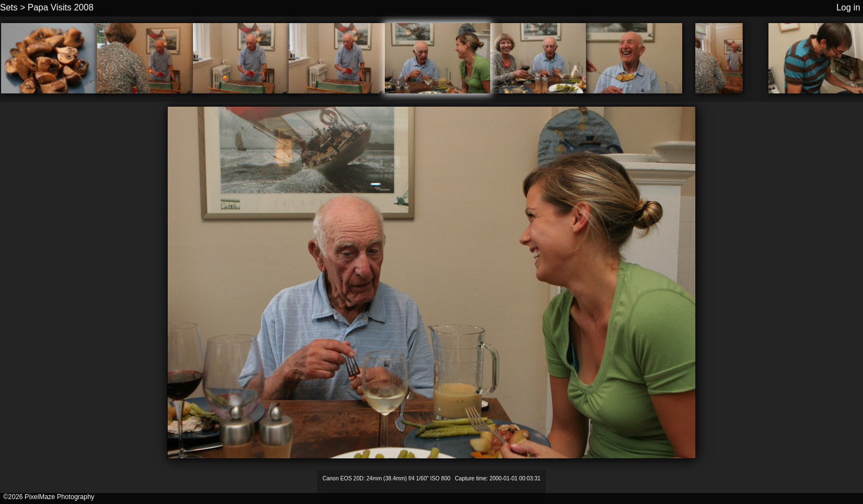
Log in (848, 7)
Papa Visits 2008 (60, 7)
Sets (9, 7)
